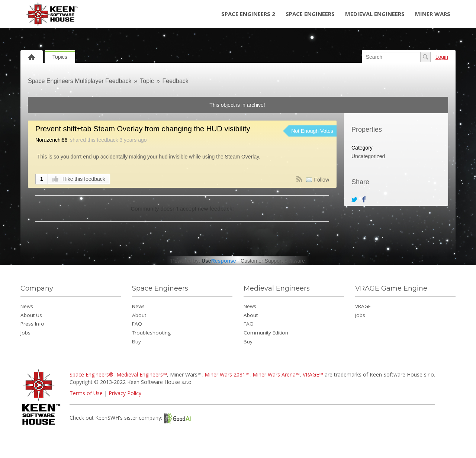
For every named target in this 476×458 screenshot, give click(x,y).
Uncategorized (368, 156)
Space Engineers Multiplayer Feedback (80, 81)
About (139, 315)
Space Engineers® (91, 374)
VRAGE (363, 306)
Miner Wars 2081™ (227, 374)
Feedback (176, 81)
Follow (322, 180)
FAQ (137, 324)
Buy (136, 342)
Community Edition (266, 333)
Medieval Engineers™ (142, 374)
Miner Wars (433, 14)
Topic (147, 81)
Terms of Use (86, 393)
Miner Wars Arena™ (276, 374)
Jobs (25, 333)
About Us (31, 315)
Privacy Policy (125, 393)
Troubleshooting (151, 333)
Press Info (32, 324)
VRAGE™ (313, 374)
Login (442, 57)
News (27, 306)
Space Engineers (310, 14)
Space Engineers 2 (248, 14)
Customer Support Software (273, 261)
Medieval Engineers (375, 14)
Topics (60, 57)
